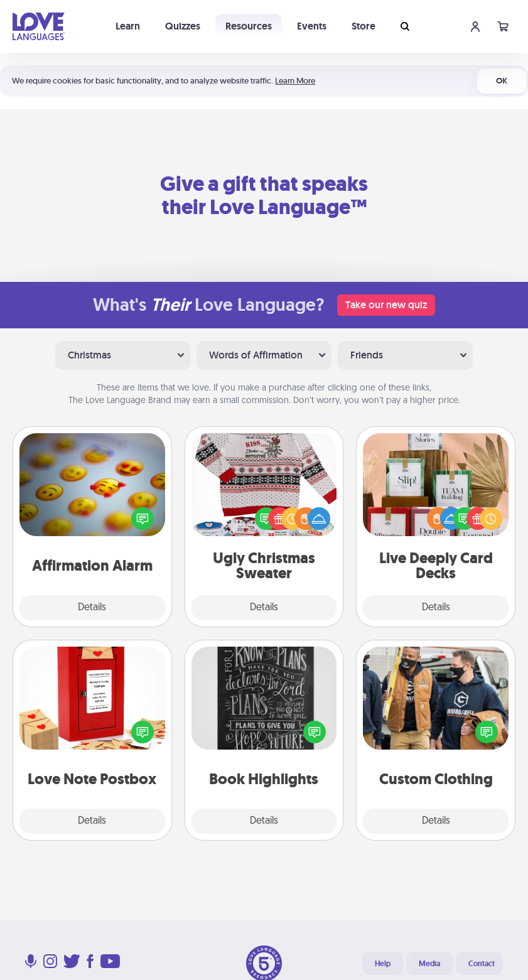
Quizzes (183, 26)
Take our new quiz (386, 305)
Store (364, 26)
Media (429, 964)
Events (312, 26)
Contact (482, 964)
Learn (128, 26)
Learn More (295, 81)
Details (92, 608)
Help (383, 964)
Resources (249, 26)
